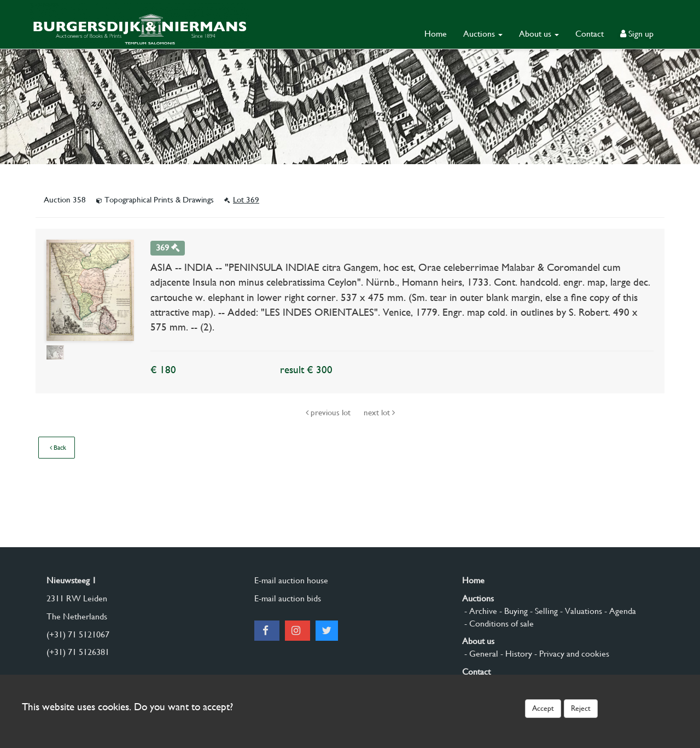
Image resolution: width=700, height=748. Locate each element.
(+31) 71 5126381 (78, 652)
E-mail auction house (291, 580)
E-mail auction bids (288, 598)
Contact (590, 34)
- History (515, 654)
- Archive (480, 611)
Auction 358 (66, 200)
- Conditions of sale (498, 624)
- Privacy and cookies (571, 654)
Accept (543, 708)
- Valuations (580, 611)
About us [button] (539, 34)
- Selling (543, 611)
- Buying (512, 611)
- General (480, 654)
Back (58, 448)
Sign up (637, 34)
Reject (581, 708)
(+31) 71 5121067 (78, 634)
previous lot (329, 413)
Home (436, 34)
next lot (379, 413)
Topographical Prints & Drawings (156, 200)
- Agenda (619, 611)
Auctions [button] (483, 34)
